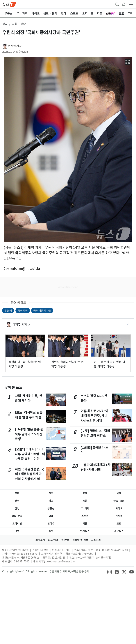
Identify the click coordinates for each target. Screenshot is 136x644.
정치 (17, 493)
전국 (17, 501)
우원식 (8, 310)
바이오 (119, 508)
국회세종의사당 (42, 310)
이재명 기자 (15, 46)
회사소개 (40, 540)
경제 (85, 493)
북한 (85, 501)
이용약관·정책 (80, 540)
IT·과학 (85, 508)
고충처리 (96, 540)
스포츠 (85, 516)
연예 (51, 516)
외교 (51, 501)
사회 (51, 493)
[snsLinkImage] (110, 572)
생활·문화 (17, 516)
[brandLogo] (9, 4)
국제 (119, 493)
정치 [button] (5, 24)
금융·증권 (119, 501)
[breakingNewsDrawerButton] (124, 4)
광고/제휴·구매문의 (59, 540)
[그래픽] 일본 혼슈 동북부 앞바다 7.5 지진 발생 (29, 434)
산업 (17, 508)
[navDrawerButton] (131, 4)
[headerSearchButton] (117, 4)
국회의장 (23, 310)
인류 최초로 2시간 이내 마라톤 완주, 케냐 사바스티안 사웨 (94, 416)
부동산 (51, 508)
